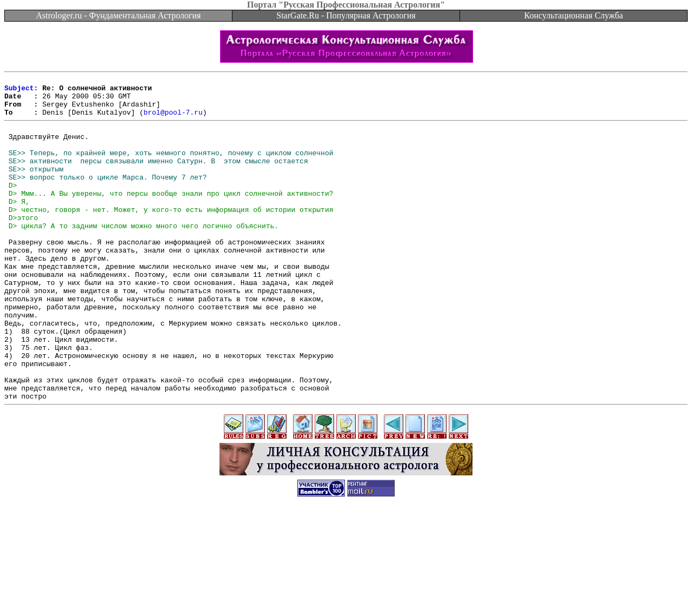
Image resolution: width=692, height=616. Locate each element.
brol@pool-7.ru (173, 120)
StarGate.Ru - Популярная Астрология (346, 15)
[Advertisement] (346, 592)
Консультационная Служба (574, 15)
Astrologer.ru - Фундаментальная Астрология (119, 15)
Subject (19, 91)
